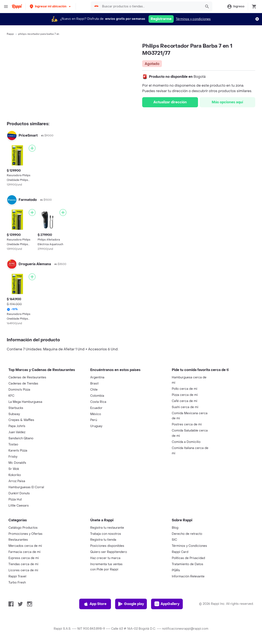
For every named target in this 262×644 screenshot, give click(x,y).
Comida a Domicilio (186, 442)
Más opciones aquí (227, 102)
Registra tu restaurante (107, 528)
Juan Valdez (17, 432)
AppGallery (167, 604)
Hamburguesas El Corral (26, 487)
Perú (94, 420)
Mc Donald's (17, 463)
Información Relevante (188, 576)
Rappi (10, 34)
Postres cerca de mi (187, 424)
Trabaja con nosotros (106, 534)
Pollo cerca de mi (185, 389)
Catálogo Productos (23, 528)
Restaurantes (18, 540)
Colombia (97, 396)
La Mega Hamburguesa (25, 402)
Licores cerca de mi (23, 570)
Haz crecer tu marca (105, 558)
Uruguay (96, 426)
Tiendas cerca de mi (23, 564)
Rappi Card (180, 552)
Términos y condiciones (193, 19)
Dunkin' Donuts (19, 493)
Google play (131, 604)
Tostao (13, 444)
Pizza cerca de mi (185, 395)
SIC (174, 540)
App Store (95, 604)
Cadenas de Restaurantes (27, 377)
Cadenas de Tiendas (23, 384)
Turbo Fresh (17, 583)
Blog (175, 528)
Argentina (97, 377)
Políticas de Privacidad (188, 558)
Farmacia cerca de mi (25, 552)
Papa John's (17, 426)
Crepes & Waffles (21, 420)
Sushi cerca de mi (185, 407)
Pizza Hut (15, 499)
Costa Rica (98, 402)
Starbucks (16, 408)
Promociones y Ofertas (25, 534)
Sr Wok (14, 469)
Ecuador (96, 408)
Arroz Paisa (17, 481)
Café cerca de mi (185, 401)
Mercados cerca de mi (25, 546)
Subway (14, 414)
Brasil (94, 384)
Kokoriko (15, 475)
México (96, 414)
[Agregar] (32, 148)
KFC (11, 396)
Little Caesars (19, 506)
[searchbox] (151, 7)
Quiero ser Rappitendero (109, 552)
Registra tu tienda (103, 540)
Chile (94, 390)
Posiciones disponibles (107, 546)
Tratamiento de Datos (188, 564)
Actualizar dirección (170, 102)
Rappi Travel (17, 576)
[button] (51, 6)
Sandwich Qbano (21, 438)
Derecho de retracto (187, 534)
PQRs (176, 570)
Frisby (13, 457)
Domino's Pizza (19, 390)
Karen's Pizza (18, 451)
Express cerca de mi (24, 558)
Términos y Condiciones (189, 546)
